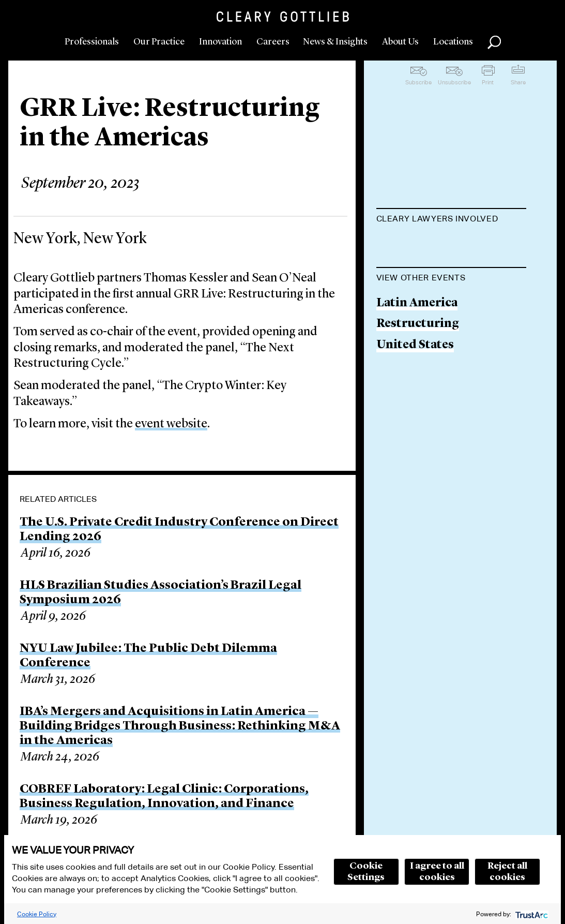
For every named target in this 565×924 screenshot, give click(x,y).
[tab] (452, 220)
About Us (400, 42)
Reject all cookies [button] (507, 872)
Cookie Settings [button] (366, 872)
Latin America (417, 396)
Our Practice (159, 42)
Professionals (92, 42)
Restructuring (418, 416)
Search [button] (494, 42)
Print (488, 82)
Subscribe (418, 82)
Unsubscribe (454, 82)
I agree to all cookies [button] (437, 872)
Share (518, 82)
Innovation (220, 42)
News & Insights (335, 42)
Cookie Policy (37, 914)
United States (415, 437)
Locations (453, 42)
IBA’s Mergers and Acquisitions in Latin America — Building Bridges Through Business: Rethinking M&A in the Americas (180, 726)
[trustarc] (531, 914)
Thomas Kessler (422, 244)
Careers (273, 42)
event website (171, 424)
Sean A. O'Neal (417, 284)
